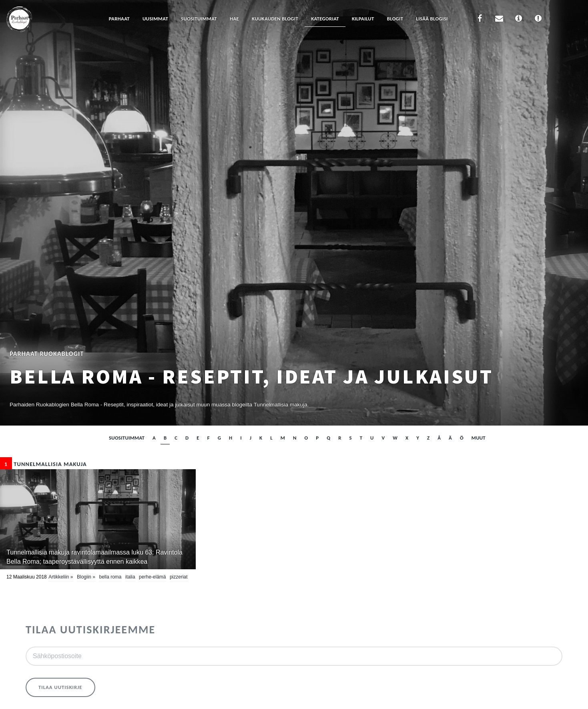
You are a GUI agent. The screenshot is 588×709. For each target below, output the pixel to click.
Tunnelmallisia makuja (43, 464)
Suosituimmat (199, 19)
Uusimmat (155, 19)
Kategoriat (325, 19)
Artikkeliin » (61, 577)
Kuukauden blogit (275, 19)
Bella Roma (110, 577)
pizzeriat (179, 577)
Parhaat (119, 19)
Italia (130, 577)
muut (479, 438)
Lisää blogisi (432, 19)
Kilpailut (363, 19)
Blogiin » (86, 577)
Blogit (395, 19)
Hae (234, 19)
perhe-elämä (152, 577)
